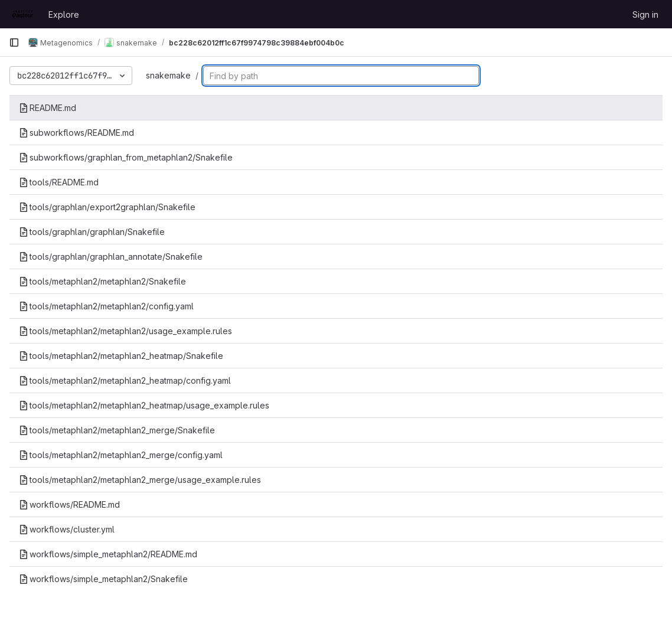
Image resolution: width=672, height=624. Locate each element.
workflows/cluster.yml (67, 529)
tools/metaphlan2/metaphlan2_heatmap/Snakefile (121, 356)
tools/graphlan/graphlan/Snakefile (92, 232)
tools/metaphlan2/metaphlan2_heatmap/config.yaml (125, 380)
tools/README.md (59, 182)
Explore (64, 14)
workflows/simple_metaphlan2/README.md (108, 554)
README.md (48, 108)
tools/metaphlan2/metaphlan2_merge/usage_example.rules (140, 480)
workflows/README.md (69, 504)
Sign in (645, 14)
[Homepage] (23, 14)
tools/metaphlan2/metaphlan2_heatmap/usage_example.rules (144, 405)
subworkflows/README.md (76, 133)
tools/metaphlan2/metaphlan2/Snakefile (102, 281)
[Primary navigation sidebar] (14, 43)
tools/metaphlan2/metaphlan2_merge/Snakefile (117, 430)
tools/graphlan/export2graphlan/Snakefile (107, 207)
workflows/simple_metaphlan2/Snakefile (103, 579)
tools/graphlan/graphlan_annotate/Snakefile (111, 257)
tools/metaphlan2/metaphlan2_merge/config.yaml (121, 455)
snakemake (168, 75)
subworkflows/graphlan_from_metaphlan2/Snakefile (126, 157)
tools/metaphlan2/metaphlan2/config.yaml (106, 306)
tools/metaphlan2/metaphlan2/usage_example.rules (125, 331)
